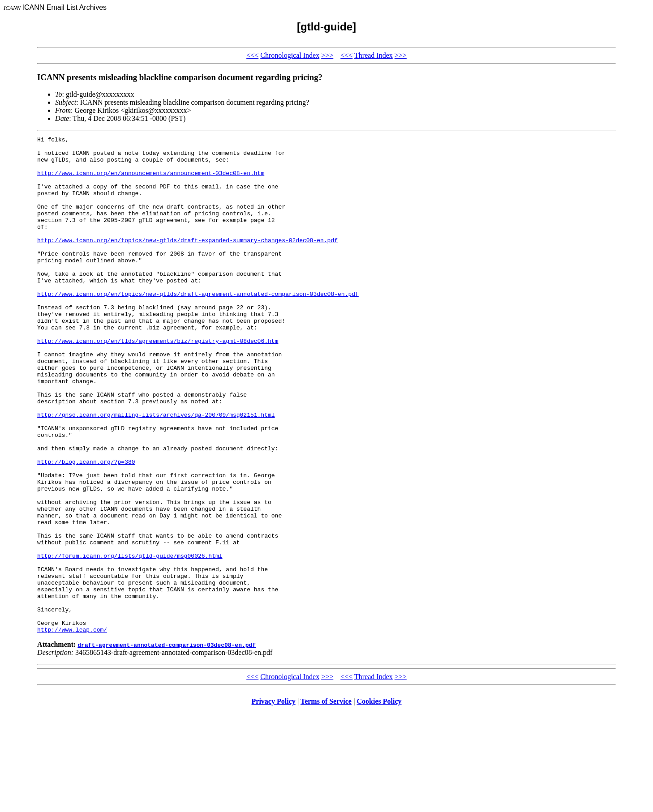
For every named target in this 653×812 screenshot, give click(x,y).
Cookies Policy (379, 801)
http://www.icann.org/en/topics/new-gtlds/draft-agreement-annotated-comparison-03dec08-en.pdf (198, 326)
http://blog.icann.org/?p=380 (86, 527)
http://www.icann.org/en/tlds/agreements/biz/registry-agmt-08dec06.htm (158, 382)
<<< (252, 55)
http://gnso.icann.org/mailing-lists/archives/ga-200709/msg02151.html (156, 471)
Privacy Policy (274, 801)
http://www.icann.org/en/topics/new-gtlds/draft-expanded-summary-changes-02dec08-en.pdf (187, 261)
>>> (327, 55)
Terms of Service (326, 801)
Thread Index (374, 55)
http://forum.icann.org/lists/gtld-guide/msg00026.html (130, 640)
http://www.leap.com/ (72, 729)
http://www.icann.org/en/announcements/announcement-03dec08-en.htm (151, 181)
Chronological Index (290, 55)
